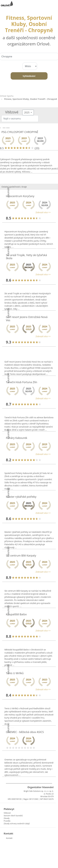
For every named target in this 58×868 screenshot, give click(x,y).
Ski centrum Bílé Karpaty (21, 555)
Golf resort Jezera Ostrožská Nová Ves (27, 319)
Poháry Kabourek (17, 438)
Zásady (7, 818)
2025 (27, 112)
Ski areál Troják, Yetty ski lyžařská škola (26, 257)
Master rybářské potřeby (21, 497)
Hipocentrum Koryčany (20, 196)
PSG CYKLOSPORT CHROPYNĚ (20, 132)
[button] (28, 212)
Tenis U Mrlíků (15, 673)
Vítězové (7, 813)
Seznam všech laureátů (13, 816)
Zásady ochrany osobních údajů (17, 824)
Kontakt (9, 838)
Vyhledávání (29, 76)
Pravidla (7, 821)
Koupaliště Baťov (16, 614)
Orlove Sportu (7, 96)
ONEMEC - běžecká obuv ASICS (25, 732)
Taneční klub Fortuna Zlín (22, 382)
